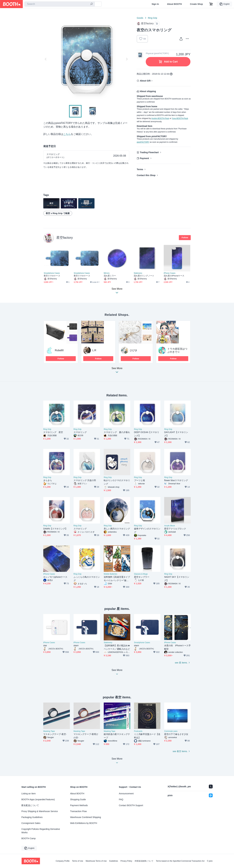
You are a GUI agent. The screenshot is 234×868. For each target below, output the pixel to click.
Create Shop (196, 4)
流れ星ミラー (110, 276)
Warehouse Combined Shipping (86, 817)
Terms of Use (78, 861)
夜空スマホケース (52, 276)
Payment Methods (79, 805)
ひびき (134, 350)
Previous (46, 59)
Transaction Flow (78, 811)
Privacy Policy (126, 861)
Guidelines (114, 861)
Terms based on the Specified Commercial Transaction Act (180, 861)
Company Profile (63, 861)
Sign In (155, 4)
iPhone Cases (170, 273)
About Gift (145, 81)
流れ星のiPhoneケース (174, 276)
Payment (144, 158)
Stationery (138, 273)
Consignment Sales (31, 823)
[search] (92, 4)
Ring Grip (153, 18)
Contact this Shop (146, 175)
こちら (67, 134)
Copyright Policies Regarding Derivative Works (41, 831)
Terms (140, 169)
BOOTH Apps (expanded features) (38, 799)
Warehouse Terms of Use (96, 861)
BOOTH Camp (29, 838)
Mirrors (107, 273)
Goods (140, 18)
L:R (94, 350)
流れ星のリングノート (144, 276)
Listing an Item (29, 794)
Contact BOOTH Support (131, 805)
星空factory (65, 238)
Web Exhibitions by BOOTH (84, 823)
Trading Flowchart (149, 152)
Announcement (126, 794)
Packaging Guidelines (32, 817)
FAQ (121, 799)
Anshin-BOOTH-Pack (160, 118)
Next (127, 59)
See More (117, 371)
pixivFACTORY (143, 142)
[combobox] (60, 4)
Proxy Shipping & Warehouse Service (40, 811)
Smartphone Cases (52, 273)
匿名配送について (30, 805)
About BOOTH (174, 4)
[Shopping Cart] (211, 4)
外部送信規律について (144, 861)
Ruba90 (59, 350)
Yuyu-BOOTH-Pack (180, 118)
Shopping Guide (78, 799)
